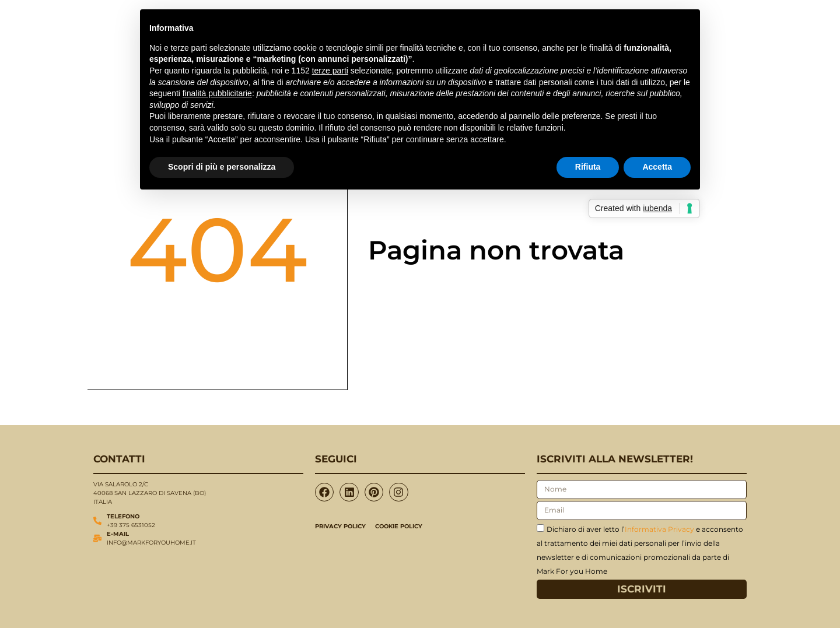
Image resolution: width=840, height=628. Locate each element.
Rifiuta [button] (588, 167)
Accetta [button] (657, 167)
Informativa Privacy (659, 529)
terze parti (330, 71)
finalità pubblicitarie (217, 93)
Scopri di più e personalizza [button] (222, 167)
